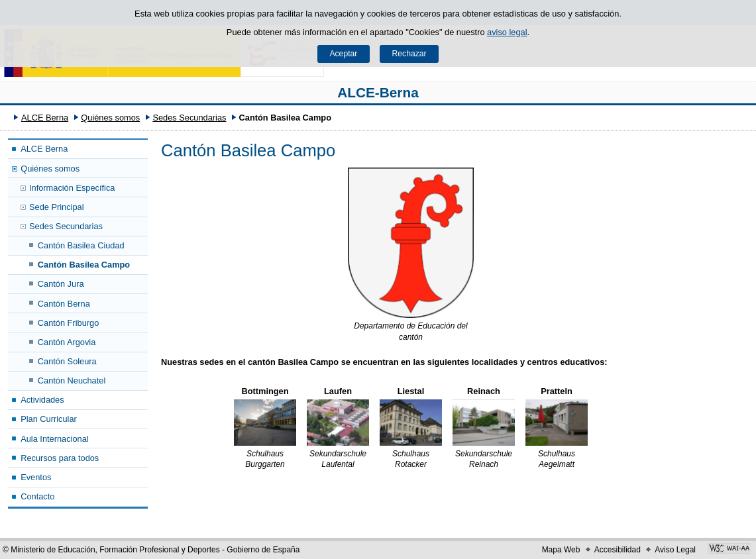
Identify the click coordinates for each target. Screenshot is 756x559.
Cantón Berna (64, 304)
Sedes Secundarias (189, 118)
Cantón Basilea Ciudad (81, 245)
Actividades (42, 400)
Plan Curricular (49, 419)
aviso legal (507, 32)
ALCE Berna (45, 118)
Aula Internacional (54, 439)
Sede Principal (57, 207)
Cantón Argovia (67, 342)
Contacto (37, 496)
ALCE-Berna (378, 92)
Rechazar (409, 54)
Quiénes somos (110, 118)
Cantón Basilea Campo (84, 265)
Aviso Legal (675, 550)
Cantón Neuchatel (72, 381)
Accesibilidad (618, 550)
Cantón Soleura (67, 361)
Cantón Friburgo (68, 323)
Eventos (36, 477)
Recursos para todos (60, 458)
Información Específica (72, 188)
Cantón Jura (61, 284)
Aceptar (343, 54)
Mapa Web (561, 550)
